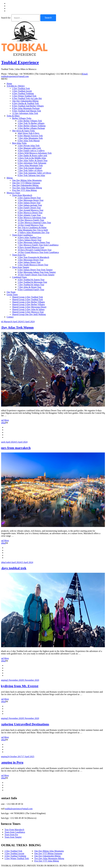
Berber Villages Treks (22, 118)
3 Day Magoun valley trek (29, 148)
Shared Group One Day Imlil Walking (29, 314)
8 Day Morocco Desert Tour (30, 213)
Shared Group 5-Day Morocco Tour (28, 312)
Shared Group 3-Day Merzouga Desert (29, 307)
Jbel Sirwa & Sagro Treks (23, 131)
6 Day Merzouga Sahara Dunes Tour (34, 242)
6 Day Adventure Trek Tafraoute (32, 163)
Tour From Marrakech (14, 830)
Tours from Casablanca (22, 235)
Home (9, 84)
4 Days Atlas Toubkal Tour (29, 237)
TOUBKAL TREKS (16, 86)
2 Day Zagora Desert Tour (29, 198)
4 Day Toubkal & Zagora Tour (31, 280)
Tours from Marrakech (22, 195)
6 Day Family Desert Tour (29, 208)
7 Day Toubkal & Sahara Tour (31, 285)
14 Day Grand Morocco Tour (31, 225)
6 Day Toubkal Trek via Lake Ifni (27, 98)
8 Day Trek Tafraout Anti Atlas (31, 175)
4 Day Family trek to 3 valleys (31, 151)
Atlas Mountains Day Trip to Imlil (33, 230)
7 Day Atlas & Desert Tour (29, 287)
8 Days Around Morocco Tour (31, 247)
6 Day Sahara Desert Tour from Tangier (35, 270)
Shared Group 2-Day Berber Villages (29, 302)
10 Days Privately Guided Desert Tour (35, 250)
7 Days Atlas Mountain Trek (30, 165)
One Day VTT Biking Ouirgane (26, 183)
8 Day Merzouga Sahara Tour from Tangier (37, 272)
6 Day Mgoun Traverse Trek (30, 136)
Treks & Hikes (13, 116)
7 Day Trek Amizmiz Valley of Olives (34, 173)
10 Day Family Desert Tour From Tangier (36, 275)
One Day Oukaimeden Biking (25, 101)
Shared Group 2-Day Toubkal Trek (28, 297)
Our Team (11, 292)
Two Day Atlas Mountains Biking (27, 188)
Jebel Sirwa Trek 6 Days (28, 133)
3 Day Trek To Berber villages (31, 123)
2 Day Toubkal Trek (21, 88)
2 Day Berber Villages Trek (30, 121)
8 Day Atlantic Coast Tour (29, 215)
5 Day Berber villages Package (31, 128)
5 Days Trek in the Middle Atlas (32, 158)
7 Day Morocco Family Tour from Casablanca (38, 245)
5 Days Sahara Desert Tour (30, 240)
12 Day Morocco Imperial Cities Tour (34, 223)
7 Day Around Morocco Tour (31, 210)
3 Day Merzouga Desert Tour (31, 200)
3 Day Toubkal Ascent (22, 91)
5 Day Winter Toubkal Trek (24, 96)
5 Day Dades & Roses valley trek (32, 155)
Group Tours (12, 295)
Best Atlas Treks (19, 143)
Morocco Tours (13, 193)
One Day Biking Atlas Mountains (27, 180)
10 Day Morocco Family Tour (31, 220)
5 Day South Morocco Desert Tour (33, 265)
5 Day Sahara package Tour (30, 205)
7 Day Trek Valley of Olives (30, 170)
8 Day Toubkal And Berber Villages (28, 106)
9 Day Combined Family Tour (31, 290)
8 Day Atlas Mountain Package (26, 108)
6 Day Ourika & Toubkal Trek (25, 103)
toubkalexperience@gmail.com (19, 809)
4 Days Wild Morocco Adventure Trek (35, 153)
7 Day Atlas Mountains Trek (30, 138)
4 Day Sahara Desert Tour (29, 203)
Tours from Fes (19, 255)
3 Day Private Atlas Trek (29, 146)
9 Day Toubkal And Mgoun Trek (27, 111)
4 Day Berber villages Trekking (32, 126)
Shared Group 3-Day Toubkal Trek (28, 299)
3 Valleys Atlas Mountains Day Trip (34, 232)
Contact (10, 317)
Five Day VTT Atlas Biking (24, 190)
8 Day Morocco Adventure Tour (32, 218)
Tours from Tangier (21, 267)
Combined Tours (20, 277)
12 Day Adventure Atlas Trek (25, 113)
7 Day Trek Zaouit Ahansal (30, 168)
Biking (10, 178)
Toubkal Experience (20, 62)
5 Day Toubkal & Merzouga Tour (32, 282)
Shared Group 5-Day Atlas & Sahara (28, 309)
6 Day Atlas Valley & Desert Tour (33, 160)
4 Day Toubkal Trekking (23, 93)
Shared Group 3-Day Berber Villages (29, 304)
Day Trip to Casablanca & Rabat (32, 227)
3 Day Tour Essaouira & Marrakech (33, 257)
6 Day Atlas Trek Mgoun (29, 141)
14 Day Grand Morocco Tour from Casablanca (38, 252)
